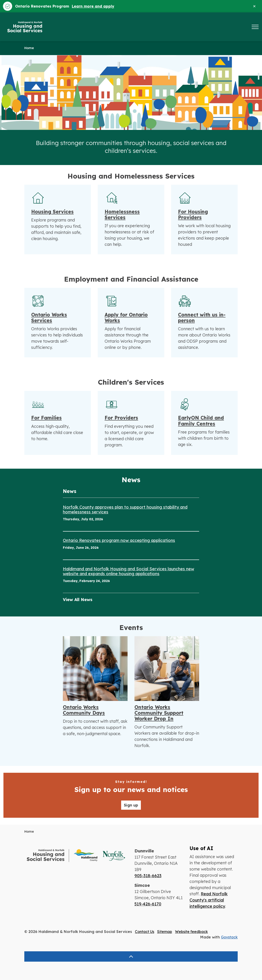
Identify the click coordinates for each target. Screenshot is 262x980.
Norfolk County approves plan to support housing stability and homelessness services (125, 510)
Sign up (131, 805)
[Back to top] (131, 956)
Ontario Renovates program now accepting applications (119, 540)
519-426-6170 (148, 904)
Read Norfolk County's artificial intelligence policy (209, 900)
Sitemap (165, 932)
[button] (76, 856)
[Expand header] (255, 27)
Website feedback (191, 932)
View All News (78, 600)
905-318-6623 (148, 876)
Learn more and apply (93, 6)
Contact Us (145, 932)
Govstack (229, 937)
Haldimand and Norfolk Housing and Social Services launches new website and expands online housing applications (128, 571)
